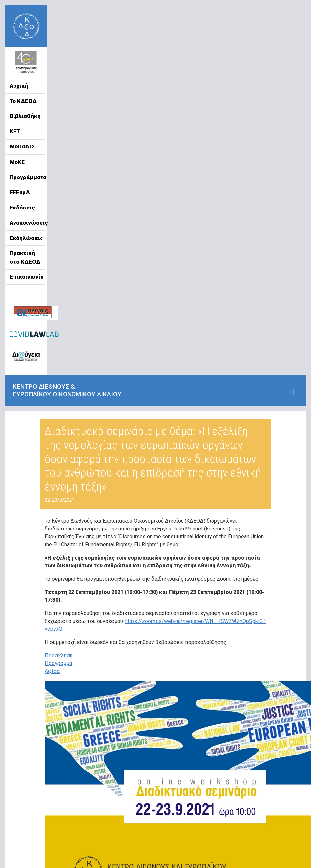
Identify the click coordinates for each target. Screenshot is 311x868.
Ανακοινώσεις (26, 223)
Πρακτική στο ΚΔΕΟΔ (25, 257)
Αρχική (19, 86)
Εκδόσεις (22, 208)
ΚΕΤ (15, 131)
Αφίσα (52, 671)
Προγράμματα (26, 177)
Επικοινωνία (26, 277)
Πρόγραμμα (58, 663)
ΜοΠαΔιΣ (22, 146)
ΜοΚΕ (17, 162)
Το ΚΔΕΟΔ (23, 101)
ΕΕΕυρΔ (20, 192)
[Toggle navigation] (292, 392)
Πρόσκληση (59, 655)
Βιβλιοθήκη (25, 116)
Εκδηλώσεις (26, 238)
